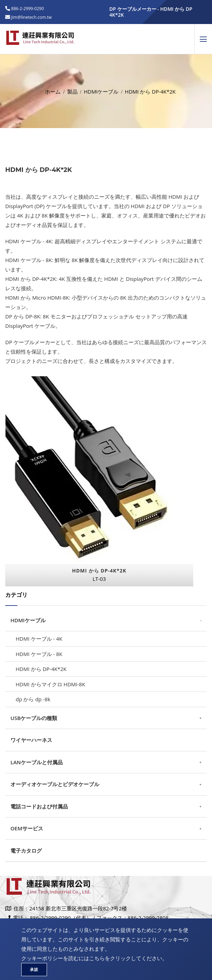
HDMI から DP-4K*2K (41, 669)
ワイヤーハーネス (31, 740)
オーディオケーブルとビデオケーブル (55, 784)
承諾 (34, 969)
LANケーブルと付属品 (37, 762)
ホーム (53, 90)
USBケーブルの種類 (34, 718)
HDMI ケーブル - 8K (39, 654)
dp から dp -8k (33, 699)
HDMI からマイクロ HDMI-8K (50, 684)
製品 (72, 90)
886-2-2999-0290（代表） (61, 918)
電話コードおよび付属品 (39, 806)
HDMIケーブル (101, 90)
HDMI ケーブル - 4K (39, 639)
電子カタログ (26, 851)
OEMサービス (27, 828)
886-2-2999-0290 (27, 9)
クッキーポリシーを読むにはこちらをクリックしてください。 (94, 958)
